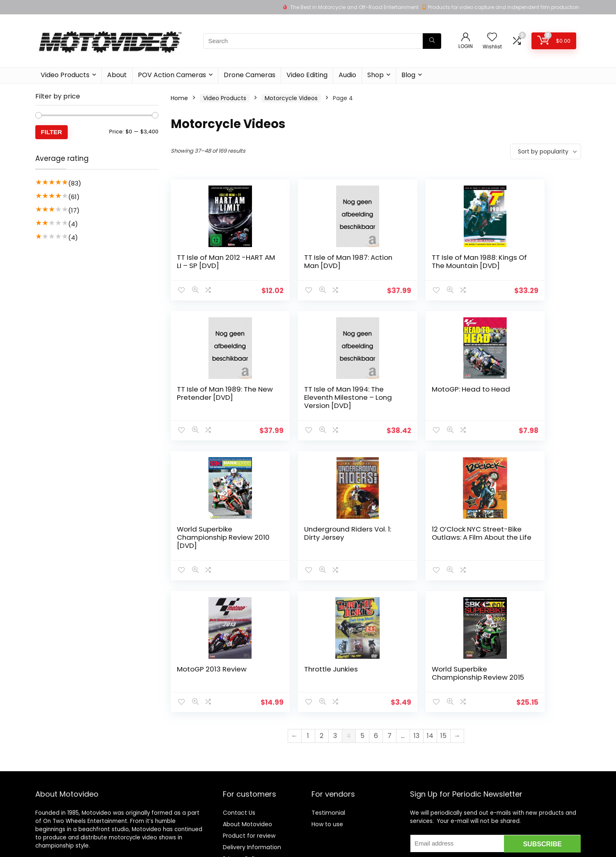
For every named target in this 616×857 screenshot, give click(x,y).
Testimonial (328, 742)
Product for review (249, 765)
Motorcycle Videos (291, 98)
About (117, 75)
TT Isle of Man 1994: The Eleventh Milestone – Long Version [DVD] (210, 410)
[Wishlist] (492, 38)
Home (179, 98)
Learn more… (53, 792)
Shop (376, 75)
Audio (347, 75)
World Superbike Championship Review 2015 (529, 545)
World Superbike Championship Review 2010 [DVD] (424, 406)
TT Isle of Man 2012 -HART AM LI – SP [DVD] (213, 261)
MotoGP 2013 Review (316, 537)
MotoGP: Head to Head (310, 401)
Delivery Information (252, 776)
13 (417, 612)
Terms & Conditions (251, 799)
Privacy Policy (242, 788)
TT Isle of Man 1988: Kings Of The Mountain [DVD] (424, 266)
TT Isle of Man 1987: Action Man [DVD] (314, 261)
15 (443, 612)
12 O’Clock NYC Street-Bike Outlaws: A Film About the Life (215, 545)
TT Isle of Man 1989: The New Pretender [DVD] (523, 266)
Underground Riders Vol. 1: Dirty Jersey (525, 401)
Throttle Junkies (413, 537)
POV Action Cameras (172, 75)
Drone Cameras (250, 75)
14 (430, 612)
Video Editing (307, 75)
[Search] (432, 41)
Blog (408, 75)
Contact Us (239, 742)
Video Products (65, 75)
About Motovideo (247, 753)
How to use (327, 753)
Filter (52, 132)
